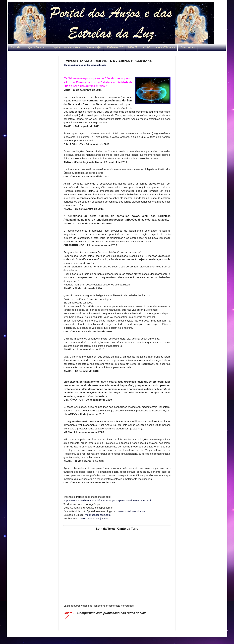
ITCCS (147, 48)
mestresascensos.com (98, 515)
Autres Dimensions (38, 48)
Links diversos (188, 48)
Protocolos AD (114, 48)
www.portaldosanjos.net (132, 511)
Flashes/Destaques (165, 48)
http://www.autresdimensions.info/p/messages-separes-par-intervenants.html (107, 500)
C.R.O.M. (133, 48)
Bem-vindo (17, 48)
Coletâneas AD (93, 48)
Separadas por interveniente (66, 48)
